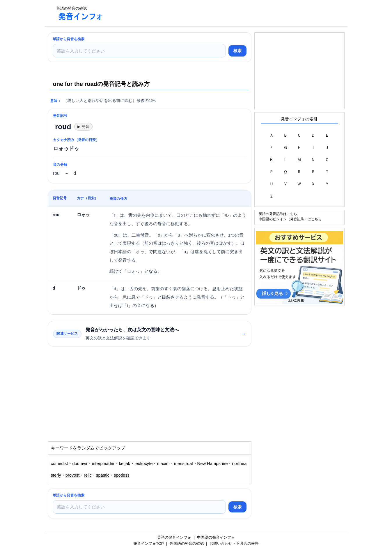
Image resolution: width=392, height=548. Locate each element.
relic (88, 475)
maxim (163, 464)
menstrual (183, 464)
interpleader (103, 464)
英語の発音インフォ (174, 537)
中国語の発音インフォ (216, 537)
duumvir (80, 464)
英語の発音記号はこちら (278, 214)
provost (72, 475)
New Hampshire (213, 464)
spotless (122, 475)
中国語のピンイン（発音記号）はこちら (290, 219)
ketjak (125, 464)
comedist (60, 464)
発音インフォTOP (148, 543)
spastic (103, 475)
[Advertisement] (215, 13)
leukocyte (143, 464)
